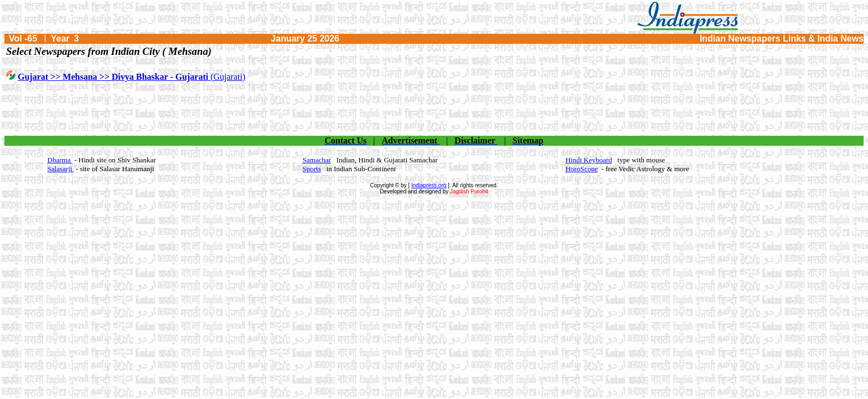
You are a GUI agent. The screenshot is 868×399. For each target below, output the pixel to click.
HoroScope (582, 169)
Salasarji (61, 169)
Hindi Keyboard (588, 160)
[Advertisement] (434, 109)
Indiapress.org (429, 185)
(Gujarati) (131, 77)
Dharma (60, 160)
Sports (312, 169)
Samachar (317, 160)
